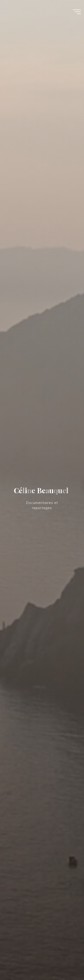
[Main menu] (77, 12)
